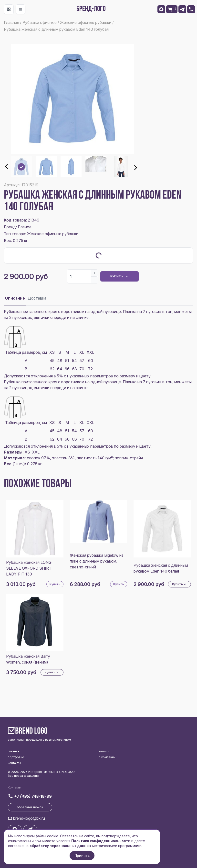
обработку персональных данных (60, 846)
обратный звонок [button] (30, 807)
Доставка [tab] (37, 298)
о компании (107, 757)
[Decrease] (95, 280)
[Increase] (95, 273)
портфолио (16, 757)
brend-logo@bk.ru (29, 818)
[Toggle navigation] (9, 9)
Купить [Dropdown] (119, 276)
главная (14, 751)
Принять (82, 855)
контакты (14, 763)
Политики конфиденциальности (101, 841)
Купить (55, 584)
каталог (104, 751)
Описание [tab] (15, 298)
